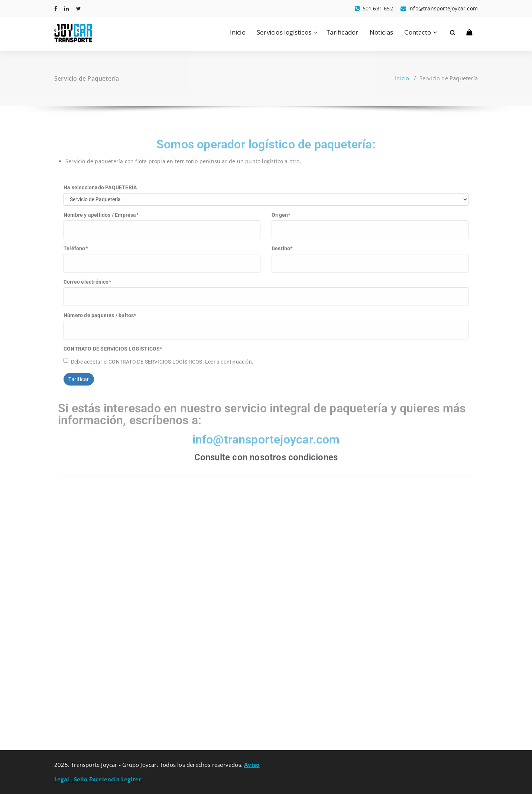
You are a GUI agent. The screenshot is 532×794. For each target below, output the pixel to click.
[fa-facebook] (56, 8)
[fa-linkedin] (66, 8)
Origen (281, 210)
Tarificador (342, 32)
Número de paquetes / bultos (100, 310)
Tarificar (79, 374)
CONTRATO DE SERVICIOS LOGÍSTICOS (113, 344)
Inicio (238, 32)
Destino (282, 243)
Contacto (418, 32)
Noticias (382, 32)
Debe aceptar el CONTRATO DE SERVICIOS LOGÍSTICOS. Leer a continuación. (158, 356)
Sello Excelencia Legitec (108, 779)
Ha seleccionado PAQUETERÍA (100, 183)
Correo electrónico (87, 277)
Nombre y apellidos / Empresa (101, 210)
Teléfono (76, 243)
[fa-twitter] (79, 8)
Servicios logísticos (284, 32)
